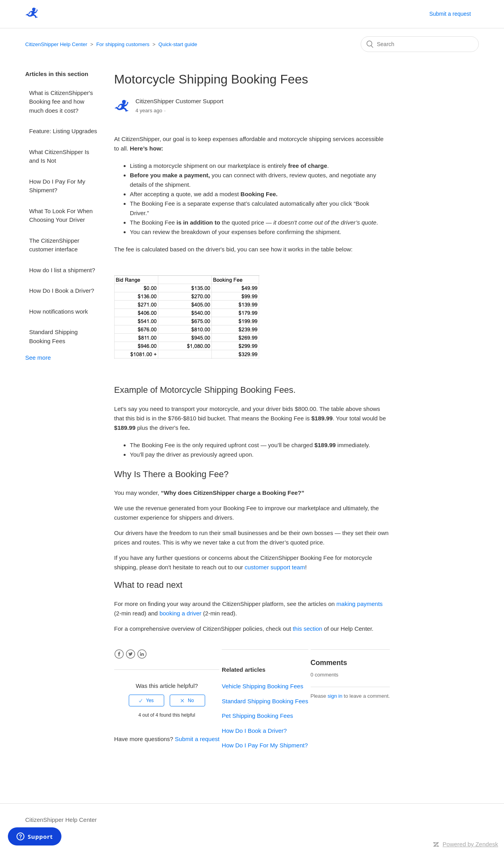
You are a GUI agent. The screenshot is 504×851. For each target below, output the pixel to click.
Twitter (131, 654)
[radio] (146, 700)
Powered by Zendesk (470, 844)
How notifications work (58, 311)
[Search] (420, 44)
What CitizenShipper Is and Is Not (59, 156)
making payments (359, 604)
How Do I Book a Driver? (62, 291)
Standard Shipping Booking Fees (53, 336)
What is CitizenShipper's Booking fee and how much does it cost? (61, 102)
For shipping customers (123, 44)
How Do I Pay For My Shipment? (57, 186)
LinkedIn (142, 654)
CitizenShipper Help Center (56, 44)
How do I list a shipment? (62, 270)
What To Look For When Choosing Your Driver (61, 216)
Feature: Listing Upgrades (63, 131)
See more (38, 358)
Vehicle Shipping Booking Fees (262, 686)
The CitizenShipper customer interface (54, 245)
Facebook (119, 654)
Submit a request (450, 14)
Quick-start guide (178, 44)
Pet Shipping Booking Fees (257, 716)
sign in (335, 696)
